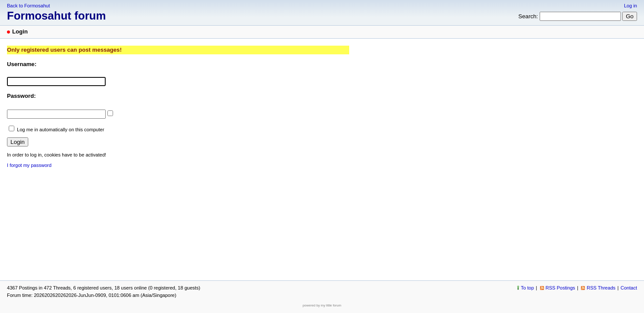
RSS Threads (601, 288)
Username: (22, 64)
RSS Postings (561, 288)
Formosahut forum (57, 16)
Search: (528, 16)
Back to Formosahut (28, 6)
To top (527, 288)
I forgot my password (29, 165)
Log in (631, 6)
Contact (629, 288)
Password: (21, 96)
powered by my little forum (322, 305)
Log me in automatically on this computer (61, 130)
